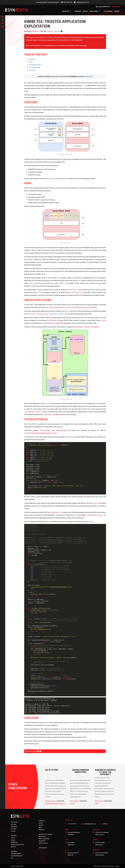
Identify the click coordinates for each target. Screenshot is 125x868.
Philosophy (14, 851)
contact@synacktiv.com (90, 824)
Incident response (43, 843)
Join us (85, 11)
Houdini (41, 823)
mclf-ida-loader (63, 314)
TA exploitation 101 (35, 67)
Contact (117, 11)
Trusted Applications (35, 65)
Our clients (14, 829)
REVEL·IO (13, 847)
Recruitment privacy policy (108, 866)
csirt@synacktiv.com (82, 2)
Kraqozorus (42, 821)
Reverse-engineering (44, 839)
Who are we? (14, 822)
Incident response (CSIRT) (17, 845)
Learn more (88, 77)
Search (99, 7)
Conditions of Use (97, 866)
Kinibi (31, 62)
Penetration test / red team (45, 834)
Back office (14, 836)
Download (57, 31)
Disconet (41, 825)
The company (108, 11)
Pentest (13, 838)
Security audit (42, 836)
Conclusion (32, 70)
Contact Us (117, 866)
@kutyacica (37, 292)
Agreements (14, 827)
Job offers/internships (17, 856)
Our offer (67, 11)
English (106, 7)
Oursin (40, 827)
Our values (14, 824)
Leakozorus (42, 830)
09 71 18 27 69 (68, 2)
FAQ (12, 858)
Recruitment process (16, 854)
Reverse (13, 840)
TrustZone (32, 59)
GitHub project (43, 314)
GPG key (105, 824)
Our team (13, 831)
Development (14, 842)
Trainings (78, 11)
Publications (95, 11)
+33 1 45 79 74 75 (72, 824)
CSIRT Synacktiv (43, 848)
